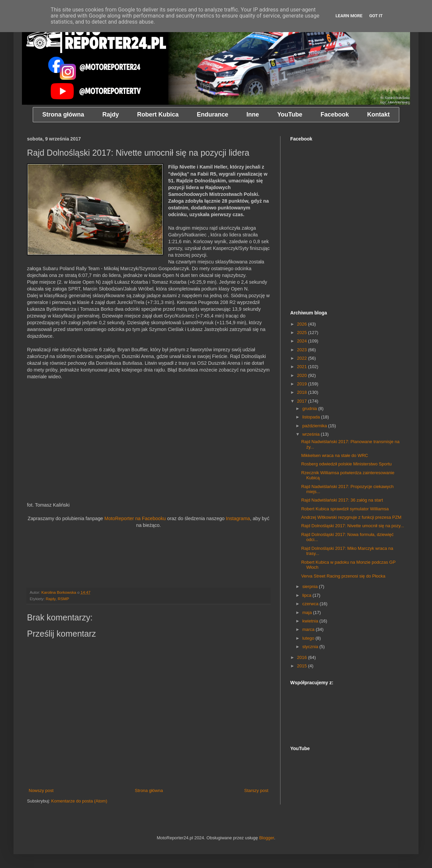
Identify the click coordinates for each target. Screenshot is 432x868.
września (312, 434)
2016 (303, 657)
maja (308, 612)
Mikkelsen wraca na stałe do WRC (334, 455)
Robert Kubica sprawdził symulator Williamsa (345, 509)
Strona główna (149, 790)
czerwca (311, 604)
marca (309, 629)
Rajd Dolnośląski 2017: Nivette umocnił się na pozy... (353, 526)
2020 (303, 375)
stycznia (311, 647)
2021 (303, 367)
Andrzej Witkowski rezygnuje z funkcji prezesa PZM (351, 517)
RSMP (63, 599)
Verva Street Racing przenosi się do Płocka (343, 576)
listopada (312, 417)
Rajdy (50, 599)
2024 (303, 341)
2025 (303, 333)
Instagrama (238, 518)
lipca (307, 595)
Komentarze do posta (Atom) (79, 801)
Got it (376, 16)
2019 (303, 384)
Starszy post (256, 790)
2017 (303, 401)
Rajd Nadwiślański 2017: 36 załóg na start (342, 500)
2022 (303, 358)
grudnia (310, 409)
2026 (303, 324)
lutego (309, 638)
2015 (303, 666)
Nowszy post (41, 790)
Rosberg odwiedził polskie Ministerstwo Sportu (346, 464)
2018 (303, 392)
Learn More (349, 16)
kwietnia (311, 621)
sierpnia (311, 586)
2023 (303, 350)
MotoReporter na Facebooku (135, 518)
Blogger (267, 838)
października (315, 426)
